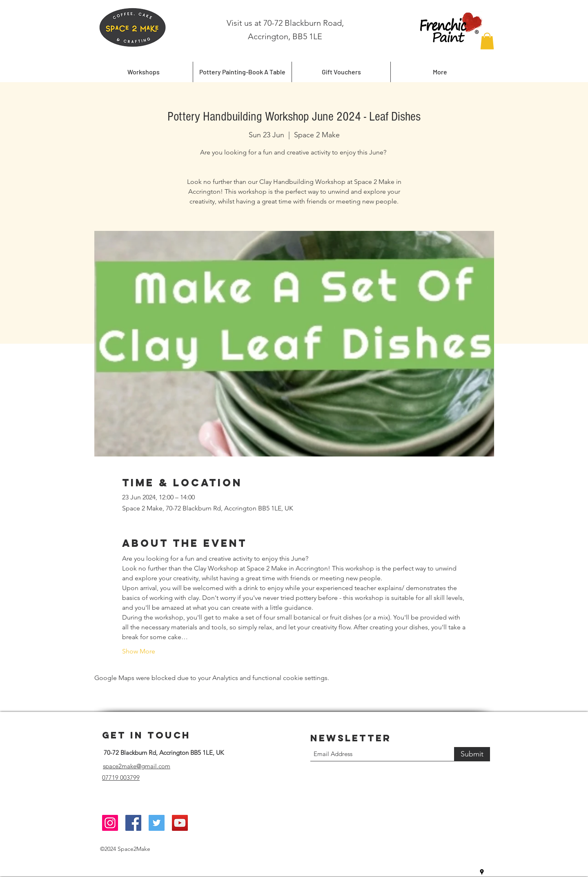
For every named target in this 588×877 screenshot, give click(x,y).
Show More (139, 651)
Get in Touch (146, 735)
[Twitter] (157, 823)
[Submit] (472, 754)
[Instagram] (110, 823)
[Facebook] (133, 823)
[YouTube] (180, 823)
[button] (487, 41)
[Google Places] (482, 872)
